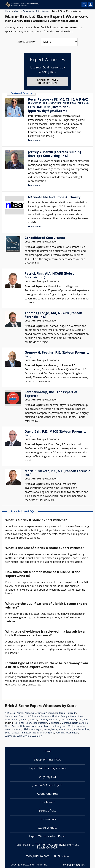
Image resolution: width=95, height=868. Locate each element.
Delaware (46, 717)
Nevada (81, 726)
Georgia (65, 717)
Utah (43, 733)
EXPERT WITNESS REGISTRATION (48, 82)
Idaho (8, 720)
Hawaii (74, 717)
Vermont (60, 733)
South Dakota (12, 733)
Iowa (81, 717)
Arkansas (40, 713)
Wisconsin (10, 736)
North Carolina (80, 723)
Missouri (43, 723)
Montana (66, 723)
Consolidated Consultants (45, 238)
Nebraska (25, 726)
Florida (56, 717)
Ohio (19, 730)
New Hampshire (40, 726)
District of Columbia (29, 717)
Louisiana (54, 720)
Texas (36, 733)
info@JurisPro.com (37, 856)
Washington (72, 733)
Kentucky (43, 720)
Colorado (71, 713)
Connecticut (11, 717)
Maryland (83, 720)
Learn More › (35, 140)
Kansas (33, 720)
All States (10, 713)
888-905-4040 (61, 856)
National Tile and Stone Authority (54, 197)
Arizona (50, 713)
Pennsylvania (50, 730)
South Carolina (81, 730)
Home (8, 11)
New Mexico (69, 726)
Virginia (50, 733)
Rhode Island (65, 730)
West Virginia (24, 736)
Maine (17, 11)
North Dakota (12, 726)
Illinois (16, 720)
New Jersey (56, 726)
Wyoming (37, 736)
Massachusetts (68, 720)
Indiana (24, 720)
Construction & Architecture (36, 11)
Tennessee (26, 733)
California (60, 713)
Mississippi (54, 723)
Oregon (38, 730)
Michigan (20, 723)
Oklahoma (28, 730)
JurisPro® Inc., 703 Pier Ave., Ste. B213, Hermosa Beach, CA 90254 (47, 846)
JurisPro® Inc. (40, 865)
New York (10, 730)
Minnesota (31, 723)
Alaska (20, 713)
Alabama (29, 713)
